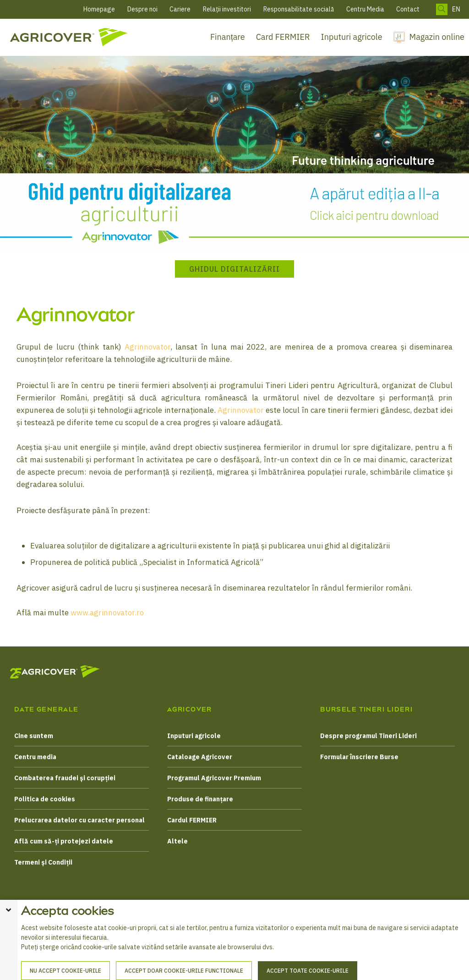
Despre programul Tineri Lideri (368, 736)
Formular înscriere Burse (359, 757)
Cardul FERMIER (192, 820)
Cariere (180, 9)
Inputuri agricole (352, 37)
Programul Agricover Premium (214, 778)
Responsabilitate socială (299, 9)
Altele (177, 841)
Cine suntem (34, 736)
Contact (408, 9)
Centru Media (365, 9)
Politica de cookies (45, 799)
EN (456, 9)
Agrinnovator (147, 347)
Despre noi (142, 9)
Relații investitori (227, 9)
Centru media (35, 757)
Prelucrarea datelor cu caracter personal (79, 820)
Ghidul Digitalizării (234, 269)
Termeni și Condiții (43, 862)
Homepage (99, 9)
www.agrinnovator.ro (107, 613)
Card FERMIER (283, 37)
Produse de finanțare (200, 799)
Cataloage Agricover (200, 757)
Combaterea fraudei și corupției (65, 778)
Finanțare (228, 37)
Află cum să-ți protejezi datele (64, 841)
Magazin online (437, 37)
